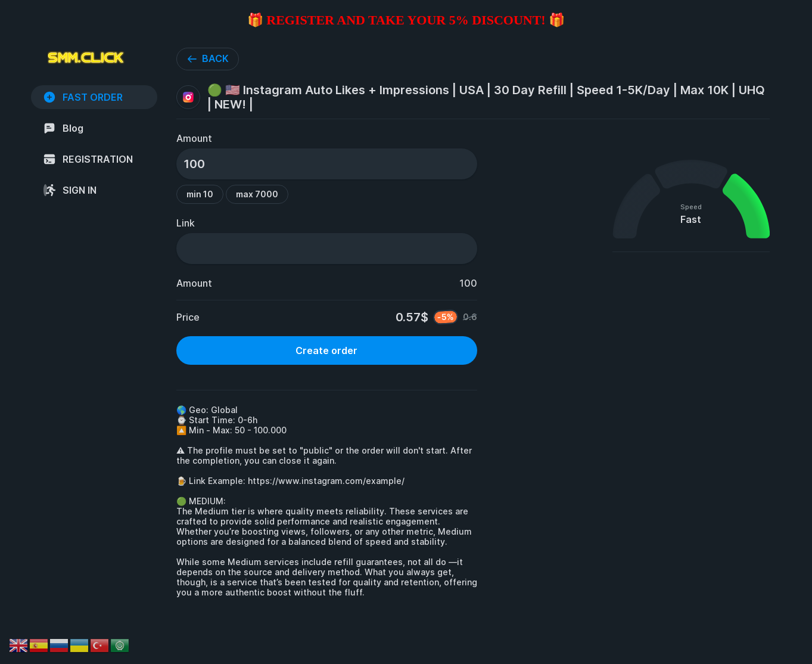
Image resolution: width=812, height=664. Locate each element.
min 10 (200, 194)
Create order (326, 350)
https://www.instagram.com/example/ (326, 481)
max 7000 (257, 194)
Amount (194, 138)
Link (186, 223)
